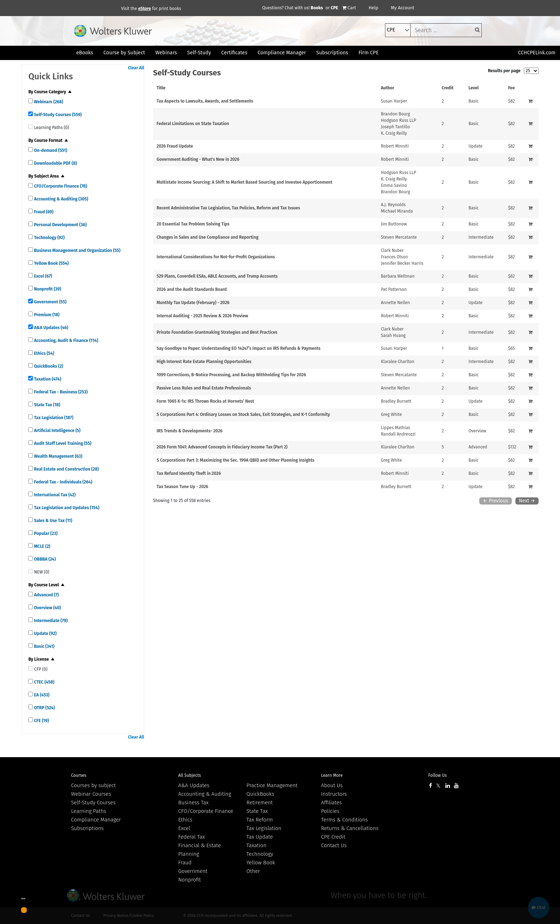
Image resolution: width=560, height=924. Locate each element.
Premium (46, 315)
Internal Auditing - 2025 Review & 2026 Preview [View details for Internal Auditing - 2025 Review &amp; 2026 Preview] (202, 316)
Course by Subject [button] (124, 53)
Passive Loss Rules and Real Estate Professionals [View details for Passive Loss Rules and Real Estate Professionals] (204, 388)
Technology (49, 238)
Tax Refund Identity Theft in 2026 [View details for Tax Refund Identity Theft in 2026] (189, 473)
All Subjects (189, 775)
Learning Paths (89, 811)
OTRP (44, 708)
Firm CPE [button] (369, 53)
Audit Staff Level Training (62, 443)
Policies (330, 811)
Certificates (234, 53)
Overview (47, 608)
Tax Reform (260, 820)
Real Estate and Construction (66, 469)
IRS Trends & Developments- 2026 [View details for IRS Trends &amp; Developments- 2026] (190, 431)
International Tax (54, 495)
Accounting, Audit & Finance (66, 341)
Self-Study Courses (57, 115)
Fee (512, 88)
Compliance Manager (96, 820)
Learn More (332, 775)
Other (253, 871)
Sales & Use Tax (52, 521)
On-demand (50, 150)
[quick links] (31, 101)
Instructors (334, 794)
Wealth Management (57, 456)
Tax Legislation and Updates (66, 508)
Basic (44, 646)
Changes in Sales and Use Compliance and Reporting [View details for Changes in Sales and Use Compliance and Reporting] (208, 237)
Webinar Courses (91, 794)
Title (161, 88)
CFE (41, 721)
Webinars (48, 102)
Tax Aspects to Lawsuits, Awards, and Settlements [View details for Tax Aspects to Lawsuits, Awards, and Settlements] (205, 101)
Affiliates (331, 803)
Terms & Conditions (344, 820)
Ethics (43, 353)
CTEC (44, 682)
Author (387, 88)
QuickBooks (48, 366)
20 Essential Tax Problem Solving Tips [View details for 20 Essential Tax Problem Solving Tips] (193, 224)
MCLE (41, 546)
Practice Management (272, 785)
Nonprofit (47, 289)
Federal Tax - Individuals (62, 482)
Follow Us (437, 775)
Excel (42, 276)
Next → (527, 501)
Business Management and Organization (77, 250)
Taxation (47, 379)
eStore (145, 9)
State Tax (46, 405)
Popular (45, 533)
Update (45, 634)
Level (474, 88)
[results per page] (531, 71)
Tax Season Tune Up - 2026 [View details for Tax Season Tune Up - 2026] (183, 487)
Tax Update (260, 837)
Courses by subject (93, 785)
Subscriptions (87, 828)
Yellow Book (51, 263)
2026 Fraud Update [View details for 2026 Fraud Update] (175, 146)
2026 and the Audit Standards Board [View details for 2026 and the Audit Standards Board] (192, 289)
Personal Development (60, 225)
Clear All (136, 68)
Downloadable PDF (55, 163)
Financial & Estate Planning (199, 850)
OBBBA (44, 559)
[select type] (398, 30)
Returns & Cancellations (350, 828)
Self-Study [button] (199, 53)
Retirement (260, 803)
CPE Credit (333, 837)
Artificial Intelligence (57, 431)
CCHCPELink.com (537, 53)
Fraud (43, 212)
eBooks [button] (84, 53)
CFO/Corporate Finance (60, 186)
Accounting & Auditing (61, 199)
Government (50, 302)
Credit (448, 88)
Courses (79, 775)
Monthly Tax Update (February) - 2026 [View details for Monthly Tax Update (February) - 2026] (193, 303)
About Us (332, 785)
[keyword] (446, 30)
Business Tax (193, 803)
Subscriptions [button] (332, 53)
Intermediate (50, 621)
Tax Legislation (53, 418)
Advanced (46, 595)
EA (41, 695)
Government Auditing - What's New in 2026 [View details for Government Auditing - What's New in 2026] (198, 159)
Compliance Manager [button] (282, 53)
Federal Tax (192, 837)
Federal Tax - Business (60, 392)
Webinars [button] (166, 53)
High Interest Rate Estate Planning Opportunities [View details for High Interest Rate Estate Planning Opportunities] (204, 362)
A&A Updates (51, 328)
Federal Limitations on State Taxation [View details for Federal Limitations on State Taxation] (193, 124)
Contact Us (334, 845)
